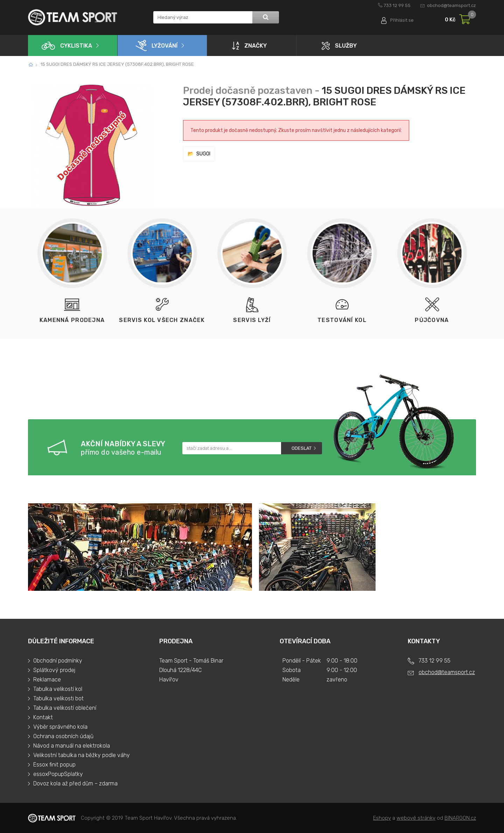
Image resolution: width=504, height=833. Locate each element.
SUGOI (203, 154)
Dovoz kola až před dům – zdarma (75, 783)
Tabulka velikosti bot (58, 698)
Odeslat (302, 448)
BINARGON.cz (460, 818)
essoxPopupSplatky (58, 774)
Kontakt (43, 717)
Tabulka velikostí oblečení (65, 708)
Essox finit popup (54, 765)
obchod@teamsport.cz (451, 5)
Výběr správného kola (60, 727)
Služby (339, 46)
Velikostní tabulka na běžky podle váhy (82, 755)
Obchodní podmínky (58, 661)
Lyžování (156, 45)
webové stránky (416, 818)
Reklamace (47, 680)
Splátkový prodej (54, 670)
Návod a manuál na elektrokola (72, 746)
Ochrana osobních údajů (63, 736)
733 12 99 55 (397, 5)
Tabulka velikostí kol (58, 689)
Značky (249, 45)
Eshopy (382, 818)
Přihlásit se (402, 20)
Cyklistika (67, 46)
